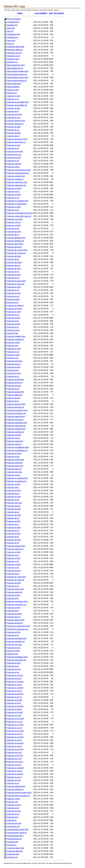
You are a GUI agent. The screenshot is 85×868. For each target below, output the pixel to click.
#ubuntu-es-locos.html (16, 281)
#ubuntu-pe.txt (13, 512)
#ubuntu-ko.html (14, 386)
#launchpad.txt (13, 87)
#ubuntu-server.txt (15, 592)
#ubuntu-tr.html (13, 651)
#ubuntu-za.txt (13, 808)
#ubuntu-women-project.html (19, 793)
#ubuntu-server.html (15, 589)
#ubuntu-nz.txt (13, 500)
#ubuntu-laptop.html (15, 392)
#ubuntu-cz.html (14, 225)
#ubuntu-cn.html (14, 195)
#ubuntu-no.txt (13, 494)
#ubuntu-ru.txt (13, 568)
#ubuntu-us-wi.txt (14, 777)
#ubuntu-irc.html (14, 349)
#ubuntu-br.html (14, 145)
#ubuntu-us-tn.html (15, 756)
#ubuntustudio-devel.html (18, 830)
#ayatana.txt (12, 25)
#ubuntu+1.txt (13, 99)
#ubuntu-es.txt (13, 290)
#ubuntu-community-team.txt (19, 216)
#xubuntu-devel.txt (15, 851)
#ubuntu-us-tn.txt (14, 759)
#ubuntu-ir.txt (13, 346)
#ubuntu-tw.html (14, 663)
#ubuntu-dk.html (14, 256)
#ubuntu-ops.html (14, 503)
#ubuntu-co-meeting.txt (17, 204)
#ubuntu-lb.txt (13, 401)
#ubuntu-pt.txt (13, 537)
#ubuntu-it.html (13, 355)
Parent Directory (14, 19)
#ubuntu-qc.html (14, 540)
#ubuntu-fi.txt (13, 302)
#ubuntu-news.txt (14, 469)
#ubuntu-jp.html (14, 367)
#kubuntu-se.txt (14, 56)
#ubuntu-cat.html (14, 164)
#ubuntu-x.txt (13, 802)
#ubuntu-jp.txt (13, 370)
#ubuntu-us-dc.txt (14, 697)
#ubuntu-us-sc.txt (14, 752)
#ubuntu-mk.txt (13, 438)
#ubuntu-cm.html (14, 188)
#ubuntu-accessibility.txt (17, 105)
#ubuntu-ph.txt (13, 518)
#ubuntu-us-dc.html (15, 694)
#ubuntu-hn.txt (13, 315)
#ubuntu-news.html (15, 466)
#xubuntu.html (13, 854)
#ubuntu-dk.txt (13, 259)
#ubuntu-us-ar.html (15, 675)
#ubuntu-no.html (14, 490)
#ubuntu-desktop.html (16, 238)
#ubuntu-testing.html (16, 620)
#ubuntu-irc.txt (13, 352)
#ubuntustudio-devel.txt (17, 833)
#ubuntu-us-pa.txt (14, 746)
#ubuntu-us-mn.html (15, 719)
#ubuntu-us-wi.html (15, 774)
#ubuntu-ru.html (14, 564)
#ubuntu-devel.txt (14, 247)
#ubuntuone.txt (13, 826)
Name (20, 13)
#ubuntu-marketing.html (17, 423)
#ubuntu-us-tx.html (15, 762)
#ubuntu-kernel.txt (15, 383)
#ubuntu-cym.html (15, 219)
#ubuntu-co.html (14, 207)
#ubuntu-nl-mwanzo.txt (17, 481)
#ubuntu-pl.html (14, 521)
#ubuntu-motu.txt (14, 444)
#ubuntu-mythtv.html (16, 460)
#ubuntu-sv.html (14, 608)
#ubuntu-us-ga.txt (14, 709)
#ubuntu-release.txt (15, 549)
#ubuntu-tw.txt (13, 666)
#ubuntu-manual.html (16, 417)
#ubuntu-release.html (16, 546)
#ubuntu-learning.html (16, 404)
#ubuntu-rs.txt (13, 561)
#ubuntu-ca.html (14, 158)
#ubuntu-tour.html (14, 645)
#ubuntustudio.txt (14, 839)
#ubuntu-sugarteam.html (17, 601)
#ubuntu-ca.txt (13, 161)
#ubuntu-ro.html (14, 552)
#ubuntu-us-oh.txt (14, 740)
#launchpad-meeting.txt (17, 74)
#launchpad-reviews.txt (17, 81)
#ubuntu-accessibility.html (18, 102)
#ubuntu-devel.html (15, 244)
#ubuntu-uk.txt (13, 672)
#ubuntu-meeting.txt (15, 432)
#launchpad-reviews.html (18, 77)
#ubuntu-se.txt (13, 586)
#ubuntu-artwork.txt (15, 124)
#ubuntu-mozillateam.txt (17, 450)
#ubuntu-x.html (13, 799)
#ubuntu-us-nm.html (15, 731)
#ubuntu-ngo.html (14, 472)
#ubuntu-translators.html (17, 657)
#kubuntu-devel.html (16, 47)
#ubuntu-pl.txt (13, 524)
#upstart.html (13, 842)
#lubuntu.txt (12, 93)
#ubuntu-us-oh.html (15, 737)
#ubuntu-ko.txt (13, 389)
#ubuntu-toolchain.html (17, 638)
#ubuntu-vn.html (14, 780)
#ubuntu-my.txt (13, 457)
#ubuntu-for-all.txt (14, 309)
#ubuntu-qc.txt (13, 543)
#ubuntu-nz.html (14, 497)
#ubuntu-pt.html (14, 534)
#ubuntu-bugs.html (15, 151)
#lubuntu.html (13, 90)
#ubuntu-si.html (14, 595)
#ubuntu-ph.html (14, 515)
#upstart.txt (12, 845)
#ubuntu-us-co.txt (14, 691)
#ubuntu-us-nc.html (15, 725)
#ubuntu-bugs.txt (14, 155)
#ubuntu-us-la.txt (14, 715)
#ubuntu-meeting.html (16, 429)
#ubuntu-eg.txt (13, 278)
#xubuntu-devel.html (16, 848)
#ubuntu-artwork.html (16, 121)
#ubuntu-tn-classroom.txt (18, 629)
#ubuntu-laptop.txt (15, 395)
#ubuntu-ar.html (14, 108)
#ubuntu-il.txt (13, 333)
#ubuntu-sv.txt (13, 611)
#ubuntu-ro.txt (13, 555)
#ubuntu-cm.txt (13, 192)
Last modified (41, 13)
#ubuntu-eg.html (14, 275)
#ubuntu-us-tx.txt (14, 765)
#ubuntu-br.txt (13, 148)
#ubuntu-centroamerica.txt (18, 173)
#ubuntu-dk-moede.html (17, 250)
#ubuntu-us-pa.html (15, 743)
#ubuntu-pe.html (14, 509)
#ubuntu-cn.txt (13, 198)
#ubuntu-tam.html (14, 614)
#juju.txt (10, 44)
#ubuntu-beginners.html (17, 139)
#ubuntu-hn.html (14, 312)
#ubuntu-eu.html (14, 293)
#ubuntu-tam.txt (14, 617)
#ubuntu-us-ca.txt (14, 685)
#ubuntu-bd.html (14, 133)
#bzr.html (11, 28)
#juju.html (11, 40)
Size (51, 13)
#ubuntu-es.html (14, 287)
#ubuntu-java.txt (14, 364)
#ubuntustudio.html (15, 836)
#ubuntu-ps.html (14, 527)
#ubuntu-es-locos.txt (16, 284)
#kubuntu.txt (12, 62)
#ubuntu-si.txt (13, 598)
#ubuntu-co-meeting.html (18, 201)
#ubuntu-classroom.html (17, 182)
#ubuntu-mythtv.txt (15, 463)
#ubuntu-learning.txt (15, 407)
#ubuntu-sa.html (14, 571)
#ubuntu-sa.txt (13, 574)
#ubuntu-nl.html (14, 484)
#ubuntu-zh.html (14, 811)
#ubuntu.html (13, 817)
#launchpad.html (14, 84)
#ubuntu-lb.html (14, 398)
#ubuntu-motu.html (15, 441)
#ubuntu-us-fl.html (15, 700)
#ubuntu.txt (12, 820)
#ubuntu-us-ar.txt (14, 679)
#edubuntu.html (14, 34)
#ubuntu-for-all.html (15, 306)
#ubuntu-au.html (14, 127)
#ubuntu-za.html (14, 805)
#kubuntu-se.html (14, 53)
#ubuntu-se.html (14, 583)
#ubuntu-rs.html (14, 558)
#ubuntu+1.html (14, 96)
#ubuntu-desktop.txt (15, 241)
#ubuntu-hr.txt (13, 321)
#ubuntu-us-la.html (15, 712)
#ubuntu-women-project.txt (18, 796)
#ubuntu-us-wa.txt (15, 771)
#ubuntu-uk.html (14, 669)
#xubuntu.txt (12, 857)
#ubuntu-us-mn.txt (15, 722)
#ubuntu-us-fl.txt (14, 703)
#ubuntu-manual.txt (15, 420)
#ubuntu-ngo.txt (14, 475)
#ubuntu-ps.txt (13, 531)
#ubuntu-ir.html (13, 343)
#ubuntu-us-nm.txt (15, 734)
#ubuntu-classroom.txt (16, 185)
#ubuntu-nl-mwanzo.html (17, 478)
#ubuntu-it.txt (13, 358)
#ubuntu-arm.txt (14, 118)
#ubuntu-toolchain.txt (16, 642)
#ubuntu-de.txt (13, 235)
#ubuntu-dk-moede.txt (16, 253)
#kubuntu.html (13, 59)
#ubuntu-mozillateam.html (18, 447)
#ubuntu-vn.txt (13, 783)
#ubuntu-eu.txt (13, 296)
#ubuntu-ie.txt (13, 327)
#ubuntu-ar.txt (13, 111)
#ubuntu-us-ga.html (15, 706)
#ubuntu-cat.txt (13, 167)
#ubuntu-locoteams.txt (16, 413)
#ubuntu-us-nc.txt (14, 728)
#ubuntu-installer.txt (15, 339)
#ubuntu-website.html (16, 786)
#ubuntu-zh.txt (13, 814)
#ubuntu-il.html (13, 330)
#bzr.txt (10, 31)
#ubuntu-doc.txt (14, 265)
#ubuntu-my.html (14, 454)
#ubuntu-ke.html (14, 373)
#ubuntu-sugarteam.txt (17, 605)
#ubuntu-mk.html (14, 435)
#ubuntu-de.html (14, 232)
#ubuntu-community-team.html (20, 213)
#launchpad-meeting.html (18, 71)
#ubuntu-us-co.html (15, 688)
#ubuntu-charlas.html (16, 176)
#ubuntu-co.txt (13, 210)
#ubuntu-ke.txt (13, 376)
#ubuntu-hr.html (14, 318)
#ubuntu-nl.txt (13, 487)
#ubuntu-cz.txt (13, 228)
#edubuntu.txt (13, 37)
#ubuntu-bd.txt (13, 136)
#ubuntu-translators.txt (17, 660)
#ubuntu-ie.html (14, 324)
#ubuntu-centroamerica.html (19, 170)
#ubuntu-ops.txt (14, 506)
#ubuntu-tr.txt (13, 654)
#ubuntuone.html (14, 823)
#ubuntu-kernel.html (15, 380)
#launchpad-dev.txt (15, 68)
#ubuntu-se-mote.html (16, 577)
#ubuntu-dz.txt (13, 272)
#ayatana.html (13, 22)
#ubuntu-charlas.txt (15, 179)
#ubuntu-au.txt (13, 130)
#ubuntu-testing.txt (15, 623)
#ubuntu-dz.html (14, 269)
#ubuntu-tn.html (14, 632)
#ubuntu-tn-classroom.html (18, 626)
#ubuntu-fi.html (13, 299)
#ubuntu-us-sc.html (15, 749)
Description (59, 13)
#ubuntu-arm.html (14, 114)
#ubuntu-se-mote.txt (15, 580)
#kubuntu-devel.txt (15, 50)
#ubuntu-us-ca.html (15, 682)
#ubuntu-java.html (15, 361)
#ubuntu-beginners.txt (16, 142)
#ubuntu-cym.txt (14, 222)
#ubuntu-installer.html (16, 336)
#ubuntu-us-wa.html (15, 768)
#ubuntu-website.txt (15, 789)
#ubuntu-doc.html (14, 262)
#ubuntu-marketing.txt (16, 426)
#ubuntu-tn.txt (13, 635)
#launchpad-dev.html (16, 65)
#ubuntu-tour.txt (14, 648)
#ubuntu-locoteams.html (17, 410)
